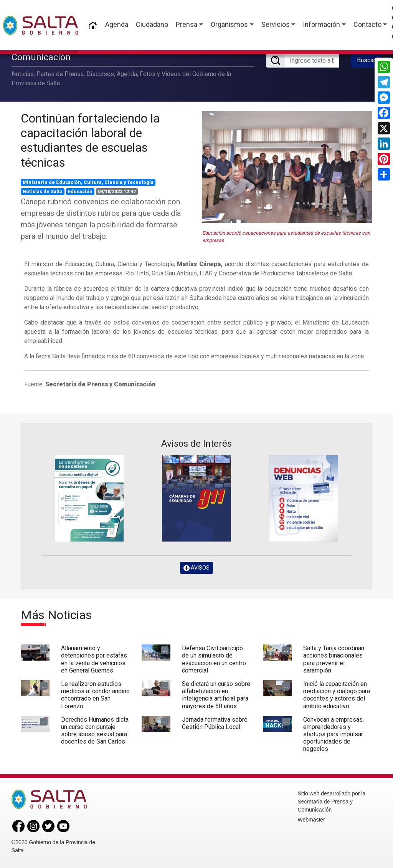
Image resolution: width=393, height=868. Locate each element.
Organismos (229, 24)
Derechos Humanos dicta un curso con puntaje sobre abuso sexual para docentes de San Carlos (95, 731)
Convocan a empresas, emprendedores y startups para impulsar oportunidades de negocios (334, 734)
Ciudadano (152, 24)
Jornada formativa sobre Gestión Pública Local (215, 723)
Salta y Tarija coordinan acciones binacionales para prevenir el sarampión (334, 659)
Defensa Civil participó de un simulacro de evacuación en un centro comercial (214, 659)
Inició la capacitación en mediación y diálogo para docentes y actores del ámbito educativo (337, 695)
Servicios (276, 24)
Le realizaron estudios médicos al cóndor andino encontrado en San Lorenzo (95, 695)
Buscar (366, 60)
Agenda (117, 24)
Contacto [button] (367, 24)
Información (321, 24)
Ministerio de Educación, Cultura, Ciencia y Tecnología (88, 182)
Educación (80, 192)
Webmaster (311, 820)
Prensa (187, 24)
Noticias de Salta (43, 192)
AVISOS (196, 568)
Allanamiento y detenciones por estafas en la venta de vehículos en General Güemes (94, 659)
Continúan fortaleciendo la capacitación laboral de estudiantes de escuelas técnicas (90, 140)
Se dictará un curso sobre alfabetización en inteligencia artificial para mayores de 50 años (216, 695)
